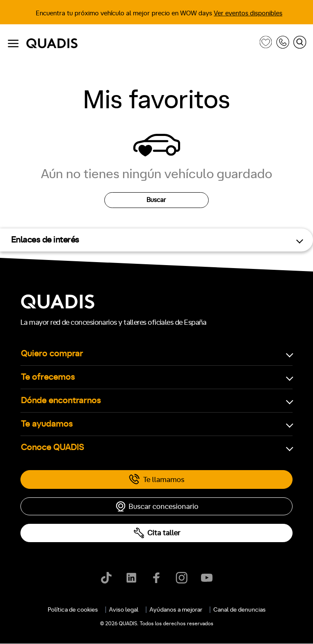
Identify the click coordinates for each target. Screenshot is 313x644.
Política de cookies (73, 610)
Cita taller (157, 533)
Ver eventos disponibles (248, 13)
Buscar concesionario (157, 506)
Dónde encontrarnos (61, 401)
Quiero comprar (52, 354)
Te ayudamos (47, 424)
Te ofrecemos (48, 377)
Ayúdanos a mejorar (176, 610)
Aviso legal (124, 610)
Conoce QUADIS (52, 448)
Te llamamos (156, 479)
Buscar (156, 200)
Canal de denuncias (240, 610)
